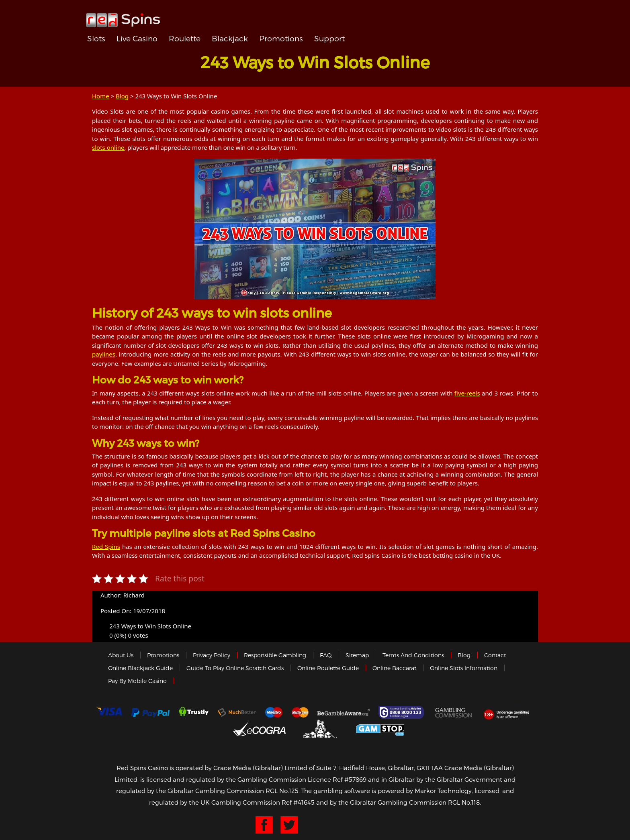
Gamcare (402, 712)
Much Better (237, 713)
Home (101, 96)
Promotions (281, 38)
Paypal (150, 713)
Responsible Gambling (275, 655)
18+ (508, 712)
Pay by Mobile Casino (137, 681)
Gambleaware (344, 712)
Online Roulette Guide (328, 668)
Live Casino (137, 38)
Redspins (123, 17)
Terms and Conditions (413, 655)
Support (329, 38)
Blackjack (230, 38)
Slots (96, 38)
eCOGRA (259, 729)
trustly (194, 712)
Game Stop (380, 729)
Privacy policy (212, 655)
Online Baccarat (394, 668)
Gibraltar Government (321, 729)
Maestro (274, 712)
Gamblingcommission (454, 712)
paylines (104, 354)
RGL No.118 (464, 802)
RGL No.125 (282, 791)
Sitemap (357, 655)
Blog (122, 96)
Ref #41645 (298, 802)
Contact (495, 655)
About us (121, 655)
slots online (108, 147)
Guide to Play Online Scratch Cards (235, 668)
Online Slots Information (464, 668)
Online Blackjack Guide (140, 668)
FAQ (326, 655)
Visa (109, 712)
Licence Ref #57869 (337, 779)
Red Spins (106, 546)
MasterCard (300, 712)
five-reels (467, 393)
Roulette (185, 38)
